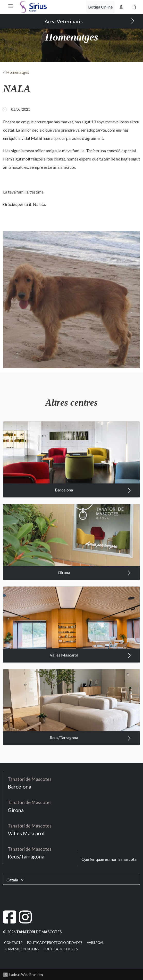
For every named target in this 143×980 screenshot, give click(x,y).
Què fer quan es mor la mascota (109, 859)
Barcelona (93, 513)
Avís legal (95, 943)
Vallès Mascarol (90, 678)
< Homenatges (16, 72)
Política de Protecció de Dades (55, 943)
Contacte (13, 943)
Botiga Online (100, 7)
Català (15, 880)
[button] (11, 6)
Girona (95, 596)
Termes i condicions (22, 949)
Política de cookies (61, 949)
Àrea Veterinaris (90, 21)
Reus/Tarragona (90, 761)
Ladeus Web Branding (26, 975)
